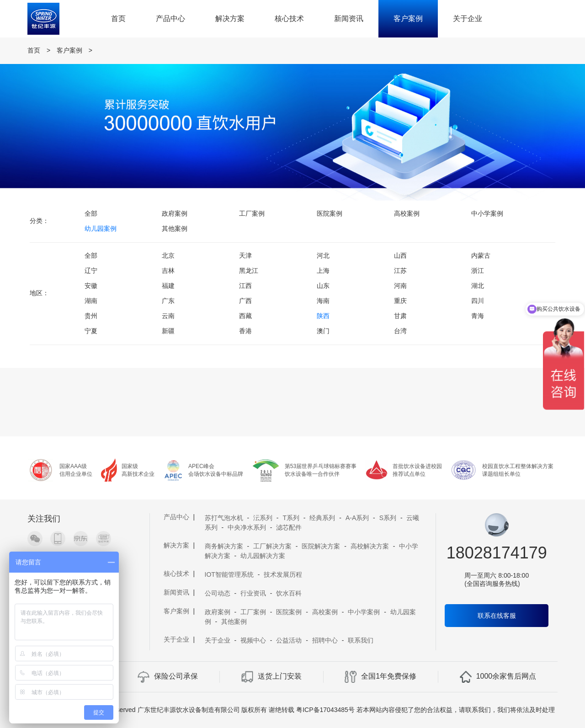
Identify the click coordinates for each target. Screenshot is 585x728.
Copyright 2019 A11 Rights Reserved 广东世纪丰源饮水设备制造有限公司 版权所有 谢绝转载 (162, 710)
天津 (245, 255)
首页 (118, 19)
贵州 (91, 316)
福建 (168, 286)
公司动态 (218, 593)
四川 (478, 301)
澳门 (323, 331)
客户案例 (408, 19)
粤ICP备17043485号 (325, 710)
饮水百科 (289, 593)
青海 (478, 316)
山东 (323, 286)
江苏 (400, 271)
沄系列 (263, 518)
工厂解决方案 (272, 546)
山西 (400, 255)
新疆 (168, 331)
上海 (323, 271)
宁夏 (91, 331)
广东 (168, 301)
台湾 (400, 331)
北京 (168, 255)
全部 (91, 213)
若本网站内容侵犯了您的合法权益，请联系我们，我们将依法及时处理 (456, 710)
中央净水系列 (247, 527)
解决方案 (230, 19)
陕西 (323, 316)
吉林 (168, 271)
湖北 (478, 286)
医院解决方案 (321, 546)
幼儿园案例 (101, 228)
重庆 (400, 301)
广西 (245, 301)
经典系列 (322, 518)
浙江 (478, 271)
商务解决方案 (224, 546)
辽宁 (91, 271)
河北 (323, 255)
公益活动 (289, 640)
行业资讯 (253, 593)
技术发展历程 (283, 574)
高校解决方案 (370, 546)
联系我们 (361, 640)
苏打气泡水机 (224, 518)
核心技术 (289, 19)
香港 (245, 331)
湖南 (91, 301)
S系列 (388, 518)
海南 (323, 301)
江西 (245, 286)
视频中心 (253, 640)
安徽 (91, 286)
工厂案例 (252, 213)
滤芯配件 (289, 527)
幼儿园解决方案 (263, 556)
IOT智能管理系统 (229, 574)
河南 (400, 286)
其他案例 (175, 228)
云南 (168, 316)
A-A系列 (357, 518)
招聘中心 (325, 640)
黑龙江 (249, 271)
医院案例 (330, 213)
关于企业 (468, 19)
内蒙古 (481, 255)
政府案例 (175, 213)
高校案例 (407, 213)
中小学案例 (487, 213)
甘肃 (400, 316)
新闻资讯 (349, 19)
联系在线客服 (497, 616)
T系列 (291, 518)
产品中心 (170, 19)
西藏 (245, 316)
